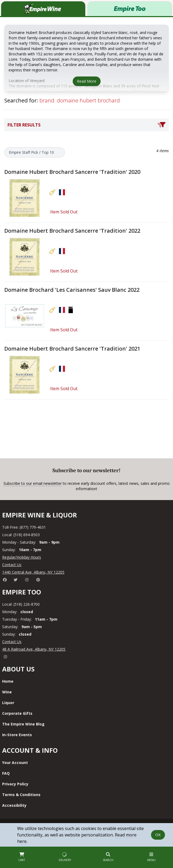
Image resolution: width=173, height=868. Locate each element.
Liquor (8, 703)
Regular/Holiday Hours (22, 557)
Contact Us (12, 565)
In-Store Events (17, 735)
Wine (7, 692)
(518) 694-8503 (27, 535)
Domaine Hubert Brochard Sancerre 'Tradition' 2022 (72, 231)
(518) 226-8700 (27, 604)
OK (158, 835)
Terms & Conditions (21, 795)
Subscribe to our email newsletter (33, 483)
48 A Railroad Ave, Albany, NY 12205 (34, 649)
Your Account (15, 763)
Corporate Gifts (17, 713)
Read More (87, 81)
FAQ (6, 773)
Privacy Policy (15, 784)
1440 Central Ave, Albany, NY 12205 (33, 572)
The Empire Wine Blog (23, 724)
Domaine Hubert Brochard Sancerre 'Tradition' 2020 (72, 172)
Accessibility (14, 805)
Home (8, 681)
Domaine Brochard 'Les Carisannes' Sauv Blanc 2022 (72, 290)
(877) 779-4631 (33, 527)
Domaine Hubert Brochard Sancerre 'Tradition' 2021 (72, 349)
